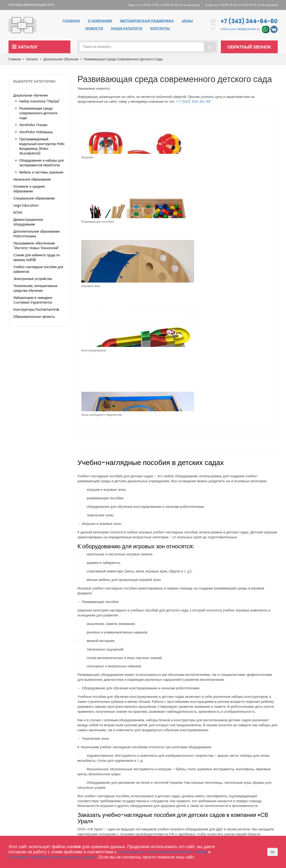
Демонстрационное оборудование (28, 222)
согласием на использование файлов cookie (162, 852)
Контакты (160, 28)
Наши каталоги (126, 28)
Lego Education (26, 205)
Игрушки (87, 157)
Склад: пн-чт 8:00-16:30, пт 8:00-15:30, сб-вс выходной (240, 5)
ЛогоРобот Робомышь (36, 132)
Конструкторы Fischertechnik (36, 310)
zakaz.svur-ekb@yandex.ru (240, 29)
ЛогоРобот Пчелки (33, 125)
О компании (100, 21)
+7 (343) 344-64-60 (249, 21)
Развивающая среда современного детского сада (123, 59)
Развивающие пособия (147, 157)
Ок (272, 852)
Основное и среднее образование (29, 189)
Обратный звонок (251, 47)
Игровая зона (191, 157)
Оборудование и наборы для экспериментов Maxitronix (42, 163)
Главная (71, 21)
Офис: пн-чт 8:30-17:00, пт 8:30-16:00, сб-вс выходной (157, 5)
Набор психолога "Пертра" (40, 101)
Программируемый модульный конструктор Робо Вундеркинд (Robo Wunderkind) (42, 146)
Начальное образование (32, 179)
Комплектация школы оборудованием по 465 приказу (131, 805)
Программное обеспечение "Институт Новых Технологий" (36, 246)
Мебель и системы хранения (41, 172)
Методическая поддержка (147, 21)
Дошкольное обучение (63, 59)
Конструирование (243, 157)
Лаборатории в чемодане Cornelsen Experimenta (33, 300)
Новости (94, 28)
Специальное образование (34, 198)
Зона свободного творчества (101, 222)
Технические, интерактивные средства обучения (36, 288)
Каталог (25, 47)
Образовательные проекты (34, 317)
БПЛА (18, 213)
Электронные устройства (33, 279)
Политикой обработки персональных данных (53, 857)
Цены (187, 21)
